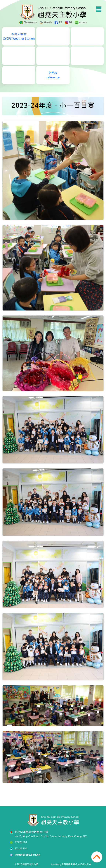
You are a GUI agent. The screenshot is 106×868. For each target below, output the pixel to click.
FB (58, 22)
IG (68, 22)
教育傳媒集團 (68, 864)
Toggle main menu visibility (99, 9)
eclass (81, 22)
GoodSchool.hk (83, 864)
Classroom (28, 22)
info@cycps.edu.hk (27, 855)
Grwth (46, 22)
